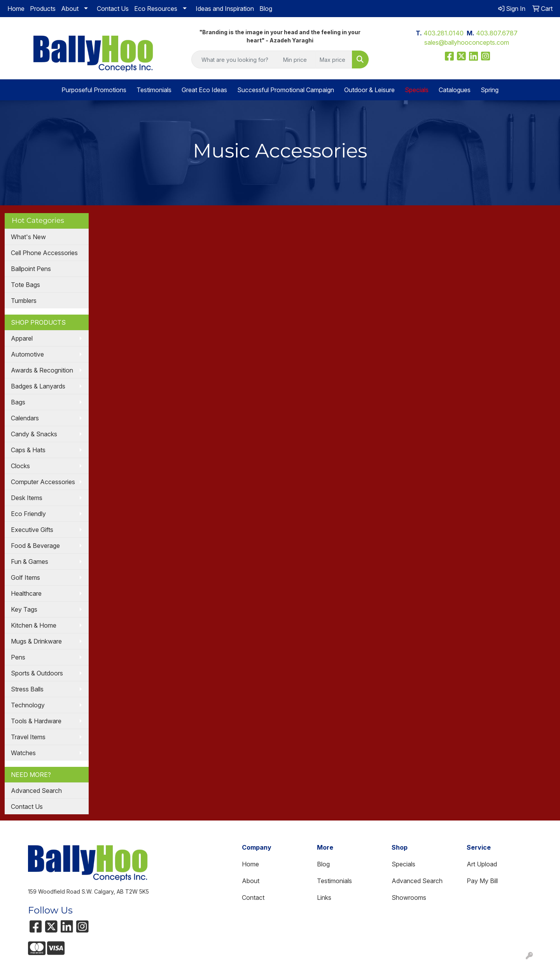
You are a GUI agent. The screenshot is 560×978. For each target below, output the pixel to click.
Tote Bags (25, 285)
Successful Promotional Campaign (286, 90)
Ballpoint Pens (31, 269)
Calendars (25, 418)
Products (43, 9)
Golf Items (25, 577)
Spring (490, 90)
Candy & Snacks (34, 434)
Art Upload (482, 864)
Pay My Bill (482, 881)
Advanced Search (36, 791)
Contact (253, 898)
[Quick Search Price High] (334, 59)
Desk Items (27, 498)
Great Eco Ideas (204, 90)
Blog (266, 9)
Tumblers (24, 301)
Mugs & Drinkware (36, 641)
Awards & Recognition (42, 370)
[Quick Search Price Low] (297, 59)
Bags (18, 402)
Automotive (27, 354)
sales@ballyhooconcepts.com (467, 42)
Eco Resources (156, 9)
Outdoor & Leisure (369, 90)
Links (324, 898)
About (70, 9)
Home (16, 9)
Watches (23, 753)
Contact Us (113, 9)
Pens (18, 657)
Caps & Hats (28, 450)
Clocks (20, 466)
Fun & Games (30, 562)
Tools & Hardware (36, 721)
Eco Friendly (28, 514)
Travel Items (28, 737)
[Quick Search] (235, 59)
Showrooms (409, 898)
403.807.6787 (497, 33)
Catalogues (455, 90)
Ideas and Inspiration (225, 9)
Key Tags (24, 609)
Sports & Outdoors (37, 673)
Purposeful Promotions (94, 90)
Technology (28, 705)
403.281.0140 (444, 33)
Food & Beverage (35, 546)
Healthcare (26, 593)
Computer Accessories (43, 482)
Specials (403, 864)
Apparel (22, 338)
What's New (28, 237)
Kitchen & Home (34, 625)
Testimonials (154, 90)
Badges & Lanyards (38, 386)
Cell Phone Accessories (44, 253)
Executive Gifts (32, 530)
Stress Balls (27, 689)
